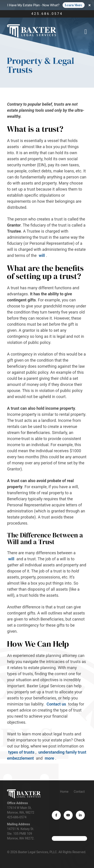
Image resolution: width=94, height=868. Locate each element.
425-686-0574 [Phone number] (17, 817)
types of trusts (21, 752)
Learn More (74, 5)
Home (64, 792)
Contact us (57, 704)
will (42, 255)
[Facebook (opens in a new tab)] (56, 815)
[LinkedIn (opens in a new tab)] (80, 815)
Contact (79, 792)
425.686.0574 (47, 14)
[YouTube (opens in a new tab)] (68, 815)
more (49, 758)
